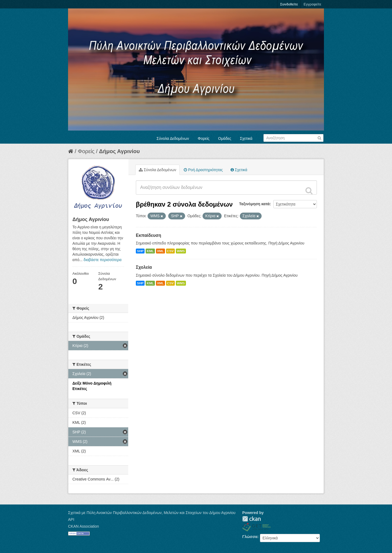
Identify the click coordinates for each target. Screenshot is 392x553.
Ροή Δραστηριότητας (203, 170)
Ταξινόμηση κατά (254, 204)
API (71, 519)
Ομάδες (225, 138)
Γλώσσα (250, 537)
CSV (170, 251)
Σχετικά (246, 138)
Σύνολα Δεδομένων (173, 138)
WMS (181, 251)
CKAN (252, 519)
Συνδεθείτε (289, 4)
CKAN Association (84, 526)
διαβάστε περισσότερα (102, 260)
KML (150, 251)
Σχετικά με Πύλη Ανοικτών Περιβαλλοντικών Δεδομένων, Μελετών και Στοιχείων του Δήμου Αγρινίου (152, 513)
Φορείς (203, 138)
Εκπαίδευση (148, 235)
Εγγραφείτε (312, 4)
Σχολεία (144, 267)
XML (160, 251)
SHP (140, 251)
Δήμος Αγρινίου (120, 151)
